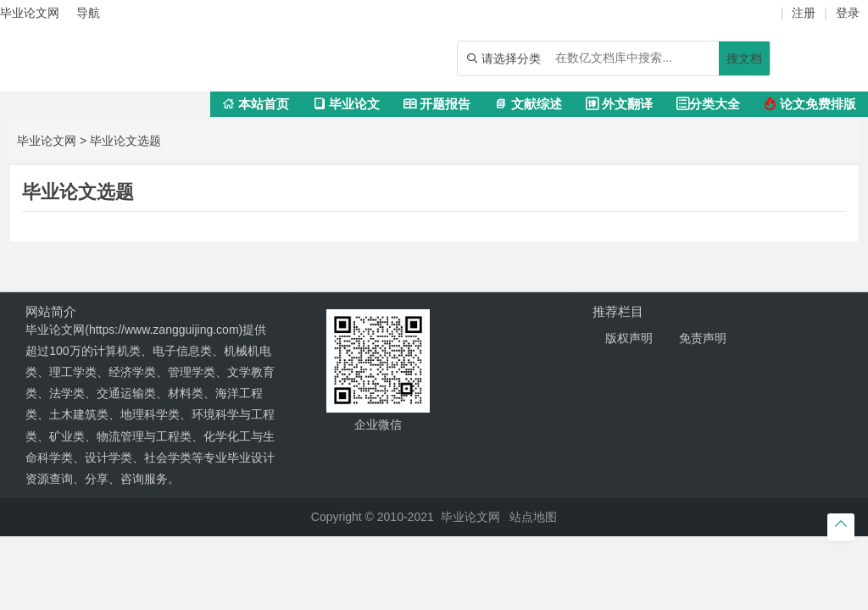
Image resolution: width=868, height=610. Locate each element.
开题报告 (437, 104)
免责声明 (703, 338)
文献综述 (528, 104)
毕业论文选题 (125, 141)
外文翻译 (619, 104)
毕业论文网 (47, 141)
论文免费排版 (810, 104)
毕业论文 (346, 104)
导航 (88, 13)
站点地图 (533, 517)
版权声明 (629, 338)
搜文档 (744, 58)
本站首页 (256, 104)
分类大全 (708, 104)
